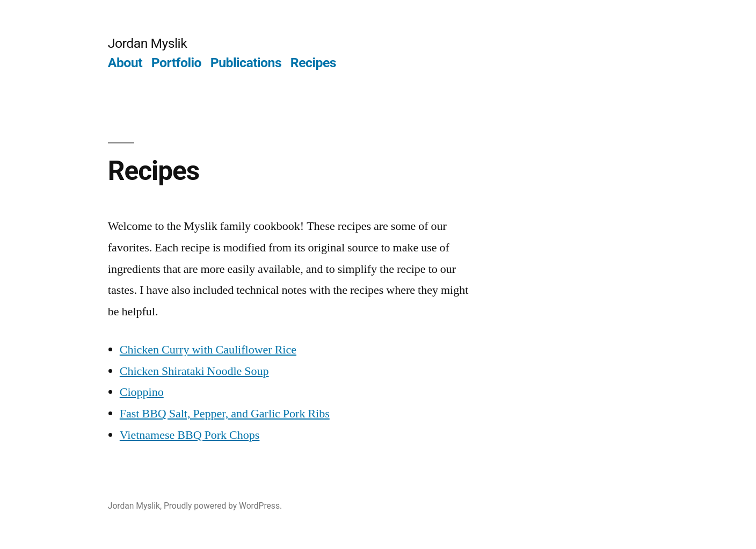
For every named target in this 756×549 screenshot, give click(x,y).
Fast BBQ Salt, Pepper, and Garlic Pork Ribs (225, 414)
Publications (246, 63)
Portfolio (176, 63)
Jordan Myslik (147, 43)
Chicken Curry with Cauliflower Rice (208, 350)
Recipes (313, 63)
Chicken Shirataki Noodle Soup (194, 371)
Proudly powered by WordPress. (223, 506)
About (125, 63)
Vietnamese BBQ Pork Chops (190, 435)
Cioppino (142, 392)
